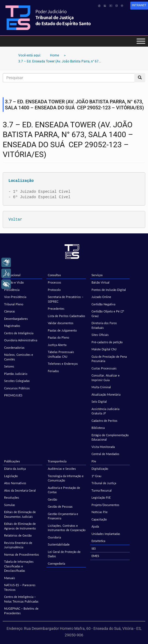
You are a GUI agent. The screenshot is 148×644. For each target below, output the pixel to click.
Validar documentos (61, 323)
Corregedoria (57, 563)
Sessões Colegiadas (17, 381)
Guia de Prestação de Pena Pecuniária (109, 359)
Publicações (12, 461)
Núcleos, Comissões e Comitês (19, 357)
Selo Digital (99, 401)
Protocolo (54, 290)
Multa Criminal (101, 387)
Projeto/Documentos (105, 505)
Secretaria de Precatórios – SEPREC (66, 299)
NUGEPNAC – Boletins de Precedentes (21, 611)
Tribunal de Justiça (104, 483)
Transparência (57, 461)
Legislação (11, 476)
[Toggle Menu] (141, 41)
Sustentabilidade (59, 544)
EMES (95, 556)
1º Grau (96, 476)
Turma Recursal (102, 490)
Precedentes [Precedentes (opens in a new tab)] (56, 309)
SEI (94, 548)
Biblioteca (98, 428)
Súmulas (10, 505)
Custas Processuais (104, 368)
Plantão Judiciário (16, 374)
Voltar (15, 219)
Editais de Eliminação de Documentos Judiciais (20, 514)
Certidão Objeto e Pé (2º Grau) (108, 314)
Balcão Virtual (100, 282)
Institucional (12, 275)
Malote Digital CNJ (104, 349)
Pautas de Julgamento (62, 330)
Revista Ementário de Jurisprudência (18, 545)
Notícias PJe (100, 512)
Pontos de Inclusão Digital (109, 290)
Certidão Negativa (103, 304)
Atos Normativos (15, 483)
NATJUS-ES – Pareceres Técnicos (20, 587)
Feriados (53, 371)
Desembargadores (16, 319)
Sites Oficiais (100, 335)
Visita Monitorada (103, 447)
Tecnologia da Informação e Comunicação (66, 478)
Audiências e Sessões (62, 469)
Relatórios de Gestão (18, 535)
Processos (54, 282)
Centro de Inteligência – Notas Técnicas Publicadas (21, 599)
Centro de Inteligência (19, 333)
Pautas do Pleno (58, 337)
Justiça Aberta (57, 345)
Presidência (12, 290)
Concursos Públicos (17, 388)
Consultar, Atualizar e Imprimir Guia (106, 378)
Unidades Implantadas (106, 534)
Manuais (10, 578)
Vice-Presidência (15, 297)
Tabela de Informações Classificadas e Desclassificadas (19, 566)
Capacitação (99, 519)
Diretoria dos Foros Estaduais (104, 325)
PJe (94, 461)
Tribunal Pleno (14, 304)
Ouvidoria (54, 537)
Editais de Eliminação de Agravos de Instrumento (20, 526)
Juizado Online (101, 297)
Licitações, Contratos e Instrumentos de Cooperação (67, 528)
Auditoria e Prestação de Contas (64, 490)
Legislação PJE (101, 497)
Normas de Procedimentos (22, 554)
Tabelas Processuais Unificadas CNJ (61, 354)
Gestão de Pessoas (60, 506)
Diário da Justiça (15, 469)
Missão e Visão (14, 282)
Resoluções (12, 497)
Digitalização (100, 469)
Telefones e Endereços (63, 364)
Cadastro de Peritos (104, 421)
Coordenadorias (14, 347)
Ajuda (95, 526)
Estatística (98, 541)
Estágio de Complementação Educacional (110, 437)
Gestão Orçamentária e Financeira (63, 516)
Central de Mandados (105, 454)
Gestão (52, 499)
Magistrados (12, 326)
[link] (139, 6)
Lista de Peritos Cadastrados (66, 316)
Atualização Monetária (106, 394)
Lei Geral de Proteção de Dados (64, 554)
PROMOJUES (13, 395)
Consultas (54, 275)
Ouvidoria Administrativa (21, 340)
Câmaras (10, 311)
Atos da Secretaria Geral (20, 490)
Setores (9, 366)
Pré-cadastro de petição (107, 342)
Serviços (97, 275)
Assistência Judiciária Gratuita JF (105, 411)
